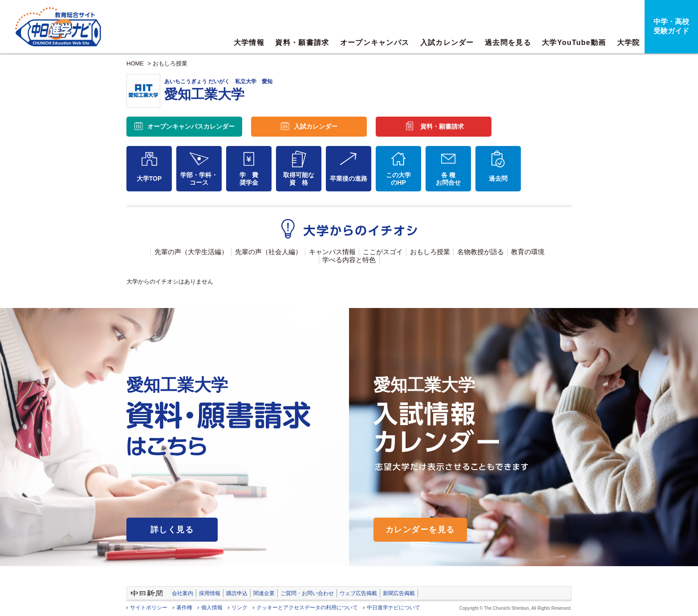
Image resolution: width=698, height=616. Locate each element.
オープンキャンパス (375, 43)
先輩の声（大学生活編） (191, 252)
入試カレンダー (447, 43)
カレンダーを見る (420, 530)
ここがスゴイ (383, 252)
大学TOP (149, 178)
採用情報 (210, 593)
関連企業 (264, 593)
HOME (135, 63)
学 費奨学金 (249, 179)
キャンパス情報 (332, 252)
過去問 (498, 178)
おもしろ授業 (170, 63)
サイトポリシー (149, 608)
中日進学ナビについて (394, 608)
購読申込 (237, 593)
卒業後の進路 (349, 178)
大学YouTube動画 (574, 43)
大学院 (629, 43)
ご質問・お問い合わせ (307, 593)
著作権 (184, 608)
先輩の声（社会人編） (268, 252)
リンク (239, 608)
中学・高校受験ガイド (671, 26)
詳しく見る (172, 530)
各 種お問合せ (448, 179)
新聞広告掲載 (399, 593)
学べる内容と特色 (349, 260)
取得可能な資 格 (299, 179)
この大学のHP (398, 179)
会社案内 (183, 593)
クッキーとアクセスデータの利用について (307, 608)
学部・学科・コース (199, 179)
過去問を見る (508, 43)
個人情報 (212, 608)
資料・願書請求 (302, 43)
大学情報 (249, 43)
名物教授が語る (481, 252)
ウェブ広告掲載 (358, 593)
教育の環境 (528, 252)
